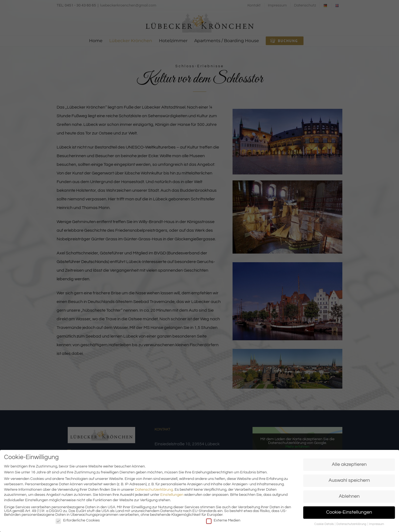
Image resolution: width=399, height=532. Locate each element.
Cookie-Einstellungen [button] (349, 512)
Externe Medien (223, 520)
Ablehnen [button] (349, 496)
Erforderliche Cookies (78, 520)
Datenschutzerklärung (154, 490)
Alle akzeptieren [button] (349, 464)
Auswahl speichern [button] (349, 480)
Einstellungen (172, 495)
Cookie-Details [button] (324, 524)
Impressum (377, 524)
